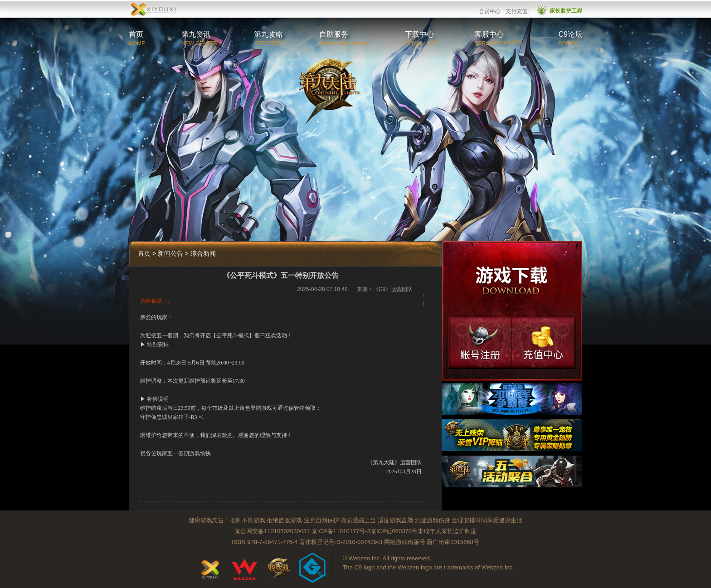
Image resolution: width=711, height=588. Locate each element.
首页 (136, 34)
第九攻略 (268, 34)
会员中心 (490, 11)
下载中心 (419, 34)
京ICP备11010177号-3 (341, 531)
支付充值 (516, 11)
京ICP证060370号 (394, 531)
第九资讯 (196, 34)
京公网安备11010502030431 (272, 531)
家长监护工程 (566, 11)
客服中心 (489, 34)
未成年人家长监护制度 (447, 531)
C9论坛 (570, 34)
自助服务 (334, 34)
